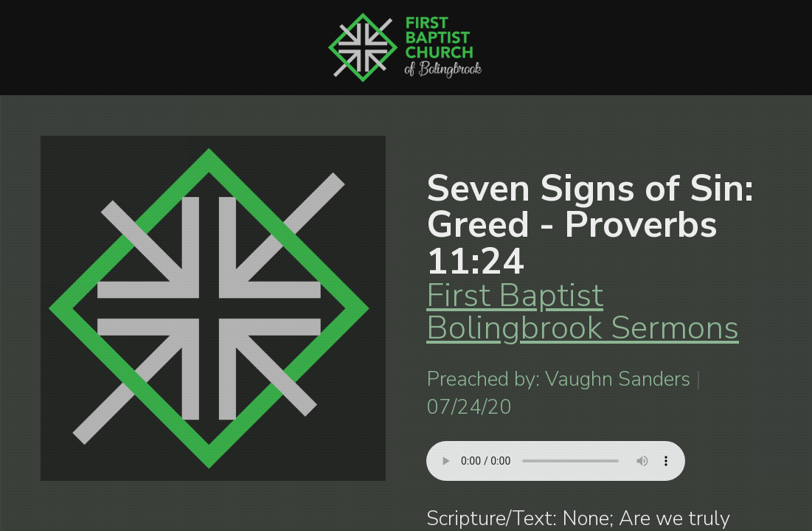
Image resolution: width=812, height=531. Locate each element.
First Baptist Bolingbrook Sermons (583, 312)
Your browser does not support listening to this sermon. (556, 461)
